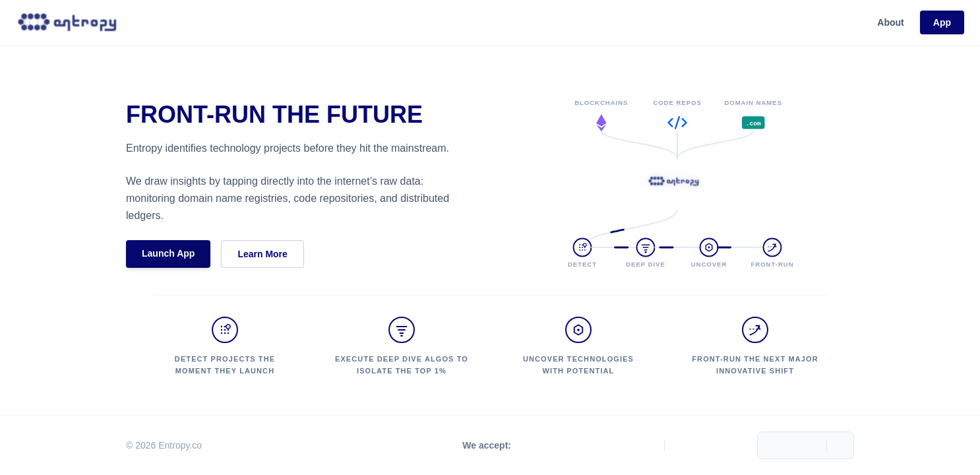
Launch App (168, 253)
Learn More (262, 254)
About (890, 22)
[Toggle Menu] (840, 445)
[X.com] (687, 445)
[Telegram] (711, 445)
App (942, 22)
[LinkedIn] (735, 445)
